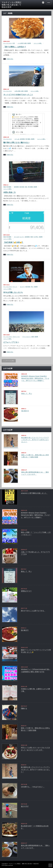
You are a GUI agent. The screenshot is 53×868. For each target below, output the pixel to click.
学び (32, 287)
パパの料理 (21, 43)
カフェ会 (17, 139)
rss (43, 3)
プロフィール (16, 337)
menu (49, 3)
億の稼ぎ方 (25, 411)
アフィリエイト (27, 337)
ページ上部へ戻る (50, 865)
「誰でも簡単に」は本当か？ (15, 47)
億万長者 (22, 187)
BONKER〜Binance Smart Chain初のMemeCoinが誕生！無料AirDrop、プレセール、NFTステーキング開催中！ (35, 378)
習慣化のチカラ (26, 591)
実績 (5, 187)
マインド (15, 287)
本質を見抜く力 (9, 192)
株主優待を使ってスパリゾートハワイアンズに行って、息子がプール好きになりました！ (35, 440)
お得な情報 (18, 91)
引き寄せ (36, 237)
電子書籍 (28, 139)
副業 (25, 43)
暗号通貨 (9, 187)
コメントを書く (38, 43)
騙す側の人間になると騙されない (16, 143)
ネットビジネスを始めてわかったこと (18, 95)
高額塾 (29, 43)
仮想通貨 (22, 139)
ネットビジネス (8, 43)
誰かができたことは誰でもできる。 (33, 611)
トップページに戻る (9, 361)
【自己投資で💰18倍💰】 (14, 242)
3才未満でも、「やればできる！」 (33, 787)
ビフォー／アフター (11, 342)
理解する (24, 708)
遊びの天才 (25, 806)
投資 (26, 187)
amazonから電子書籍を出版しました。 (34, 493)
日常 (14, 43)
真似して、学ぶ (27, 393)
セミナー (22, 237)
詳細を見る (10, 59)
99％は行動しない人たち (13, 292)
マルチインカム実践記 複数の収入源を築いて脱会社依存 (12, 5)
